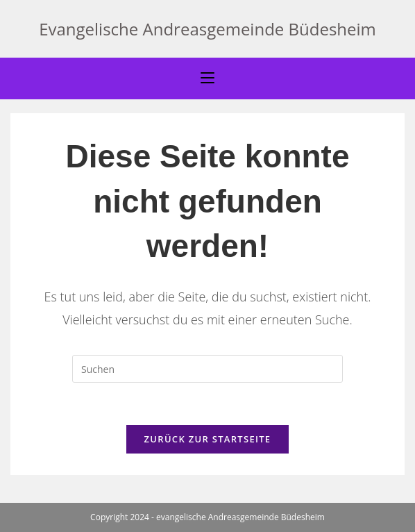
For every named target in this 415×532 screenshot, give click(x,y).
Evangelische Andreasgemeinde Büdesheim (207, 29)
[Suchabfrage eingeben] (207, 369)
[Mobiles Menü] (207, 78)
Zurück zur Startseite (208, 439)
